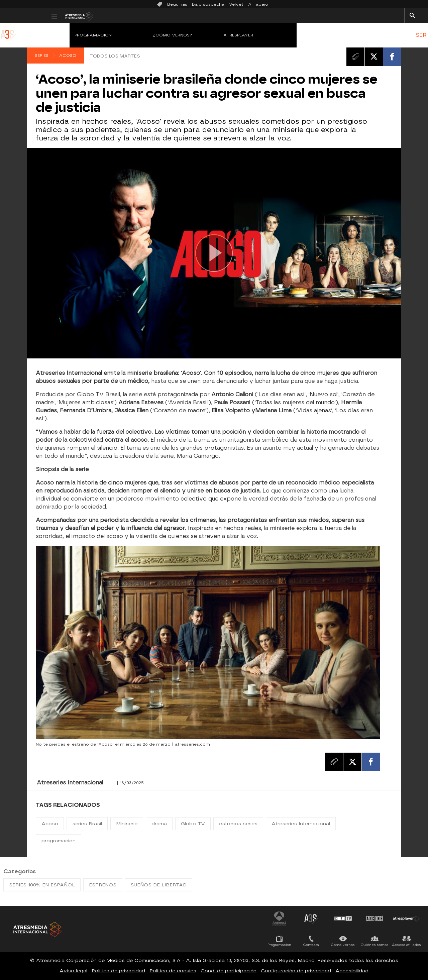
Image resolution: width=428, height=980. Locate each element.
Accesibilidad (352, 971)
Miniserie (127, 824)
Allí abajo (258, 4)
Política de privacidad (118, 971)
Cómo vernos (343, 945)
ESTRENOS (409, 35)
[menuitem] (377, 35)
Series (42, 56)
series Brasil (87, 824)
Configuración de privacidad (296, 971)
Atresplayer (190, 35)
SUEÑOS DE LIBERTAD (158, 885)
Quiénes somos (375, 945)
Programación (45, 35)
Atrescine (374, 918)
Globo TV (193, 824)
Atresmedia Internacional (37, 929)
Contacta (311, 945)
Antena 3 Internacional (279, 918)
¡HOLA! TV (343, 918)
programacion (59, 841)
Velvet (236, 4)
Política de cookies (173, 971)
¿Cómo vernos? (124, 35)
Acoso (68, 56)
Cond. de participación (229, 971)
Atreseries (311, 918)
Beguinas (177, 4)
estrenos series (238, 824)
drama (159, 824)
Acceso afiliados (406, 945)
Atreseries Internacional (301, 824)
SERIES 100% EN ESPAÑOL (42, 885)
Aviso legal (73, 971)
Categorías (20, 872)
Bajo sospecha (208, 4)
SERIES (377, 35)
